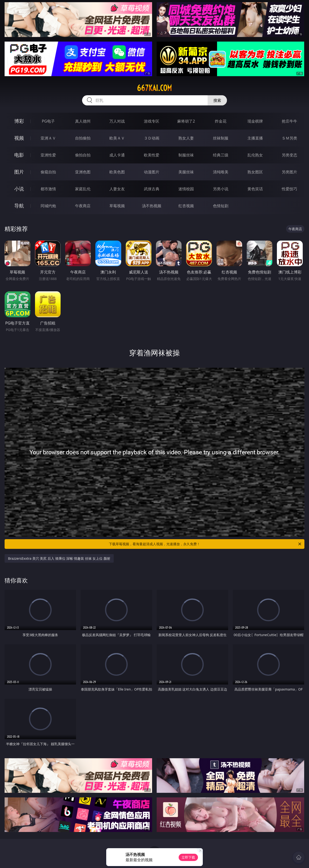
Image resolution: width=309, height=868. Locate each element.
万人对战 (117, 121)
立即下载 (188, 857)
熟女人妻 (186, 138)
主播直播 (255, 138)
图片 (19, 172)
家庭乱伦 (83, 189)
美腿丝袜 (186, 172)
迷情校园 (186, 189)
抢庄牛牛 (289, 121)
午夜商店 (83, 206)
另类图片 (289, 172)
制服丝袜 (186, 155)
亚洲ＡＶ (48, 138)
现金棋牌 (255, 121)
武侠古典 (152, 189)
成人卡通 (117, 155)
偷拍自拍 (83, 155)
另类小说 (221, 189)
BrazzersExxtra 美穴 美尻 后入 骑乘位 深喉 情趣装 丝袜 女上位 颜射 (59, 558)
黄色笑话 (255, 189)
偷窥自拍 (48, 172)
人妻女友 (117, 189)
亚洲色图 (83, 172)
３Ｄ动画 (152, 138)
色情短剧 (221, 206)
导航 (19, 206)
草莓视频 (117, 206)
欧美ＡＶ (117, 138)
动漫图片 (152, 172)
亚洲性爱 (48, 155)
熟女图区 (255, 172)
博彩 (19, 121)
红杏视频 (186, 206)
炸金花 (221, 121)
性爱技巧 (289, 189)
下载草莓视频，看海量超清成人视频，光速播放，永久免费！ (205, 544)
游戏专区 (152, 121)
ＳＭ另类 (289, 138)
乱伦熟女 (255, 155)
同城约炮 (48, 206)
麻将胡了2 (186, 121)
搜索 (217, 100)
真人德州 (83, 121)
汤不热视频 (152, 206)
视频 (19, 138)
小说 (19, 189)
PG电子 (48, 121)
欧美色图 (117, 172)
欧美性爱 (152, 155)
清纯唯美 (221, 172)
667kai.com (154, 88)
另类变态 (289, 155)
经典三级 (221, 155)
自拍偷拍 (83, 138)
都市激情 (48, 189)
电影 (19, 155)
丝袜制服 (221, 138)
